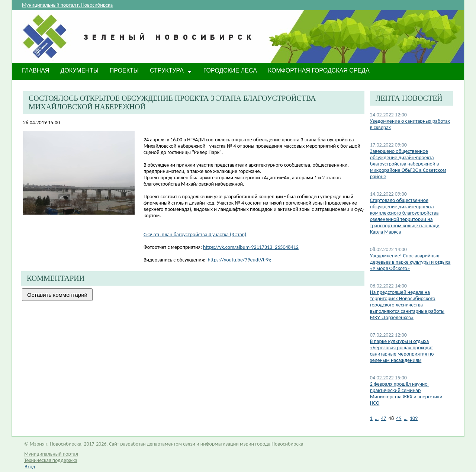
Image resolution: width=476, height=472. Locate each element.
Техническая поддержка (51, 460)
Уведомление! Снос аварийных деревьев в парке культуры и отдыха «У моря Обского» (410, 262)
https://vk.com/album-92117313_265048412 (251, 247)
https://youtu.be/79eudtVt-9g (239, 260)
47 (383, 418)
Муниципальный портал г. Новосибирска (67, 5)
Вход (30, 467)
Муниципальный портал (51, 454)
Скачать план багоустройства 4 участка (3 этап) (195, 235)
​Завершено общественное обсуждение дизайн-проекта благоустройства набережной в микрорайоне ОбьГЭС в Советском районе (408, 164)
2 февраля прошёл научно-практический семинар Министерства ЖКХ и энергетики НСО (406, 394)
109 (414, 418)
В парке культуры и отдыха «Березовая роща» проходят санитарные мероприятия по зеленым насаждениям (402, 351)
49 (399, 418)
